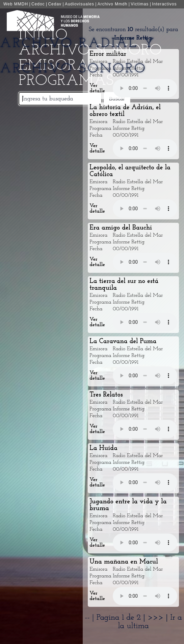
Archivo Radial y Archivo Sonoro (78, 56)
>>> (157, 618)
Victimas (140, 4)
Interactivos (164, 4)
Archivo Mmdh (113, 4)
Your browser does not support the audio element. (145, 88)
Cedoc (38, 4)
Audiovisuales (80, 4)
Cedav (55, 4)
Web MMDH (16, 4)
